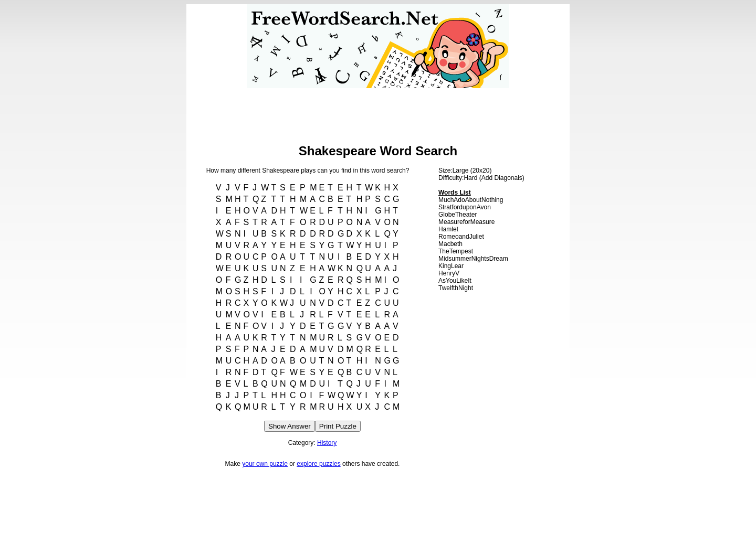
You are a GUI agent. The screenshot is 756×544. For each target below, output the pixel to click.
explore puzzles (318, 464)
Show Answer (290, 426)
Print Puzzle (338, 426)
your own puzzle (265, 464)
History (327, 443)
